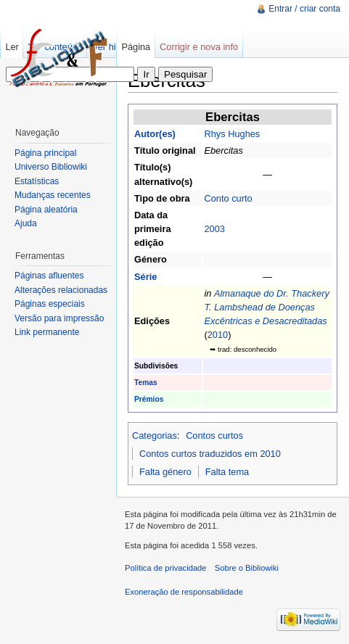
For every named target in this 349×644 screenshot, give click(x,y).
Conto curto (228, 198)
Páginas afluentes (49, 276)
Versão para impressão (59, 318)
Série (145, 277)
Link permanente (47, 332)
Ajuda (26, 223)
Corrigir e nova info (199, 47)
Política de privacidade (166, 568)
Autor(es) (155, 134)
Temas (146, 383)
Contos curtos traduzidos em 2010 (210, 454)
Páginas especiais (50, 304)
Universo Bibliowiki (51, 167)
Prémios (149, 399)
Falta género (165, 472)
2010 (218, 335)
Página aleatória (46, 210)
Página (136, 47)
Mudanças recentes (53, 195)
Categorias (155, 435)
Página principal (45, 153)
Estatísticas (37, 181)
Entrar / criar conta (304, 9)
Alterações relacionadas (61, 290)
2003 (214, 229)
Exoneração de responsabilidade (184, 592)
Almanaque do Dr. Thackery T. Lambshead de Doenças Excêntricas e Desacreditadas (266, 307)
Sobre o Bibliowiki (247, 568)
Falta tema (227, 472)
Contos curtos (214, 435)
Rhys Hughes (232, 134)
